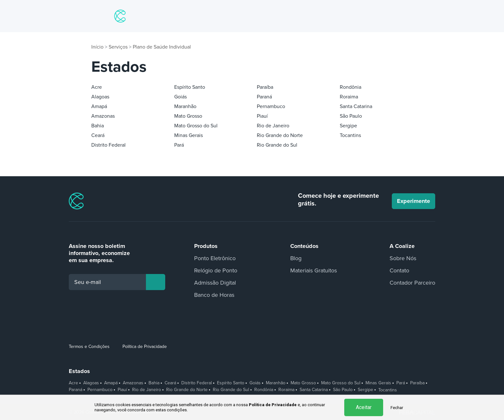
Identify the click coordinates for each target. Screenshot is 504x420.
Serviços (118, 47)
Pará (179, 145)
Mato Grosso (188, 116)
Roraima (349, 97)
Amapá (99, 106)
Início (97, 47)
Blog (296, 258)
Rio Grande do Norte (280, 135)
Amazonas (103, 116)
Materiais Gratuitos (314, 270)
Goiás (180, 97)
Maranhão (185, 106)
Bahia (98, 126)
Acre (97, 87)
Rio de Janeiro (273, 126)
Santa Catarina (356, 106)
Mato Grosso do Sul (196, 126)
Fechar (397, 408)
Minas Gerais (189, 135)
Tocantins (350, 135)
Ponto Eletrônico (215, 258)
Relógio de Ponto (216, 270)
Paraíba (265, 87)
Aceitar (364, 407)
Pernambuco (271, 106)
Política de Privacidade (145, 347)
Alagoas (100, 97)
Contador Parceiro (412, 283)
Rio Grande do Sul (277, 145)
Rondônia (351, 87)
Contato (399, 270)
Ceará (98, 135)
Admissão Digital (215, 283)
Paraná (264, 97)
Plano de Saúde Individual (162, 47)
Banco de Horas (214, 295)
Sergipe (348, 126)
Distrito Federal (108, 145)
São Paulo (351, 116)
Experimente (414, 201)
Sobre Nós (403, 258)
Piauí (262, 116)
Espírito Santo (190, 87)
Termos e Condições (89, 347)
